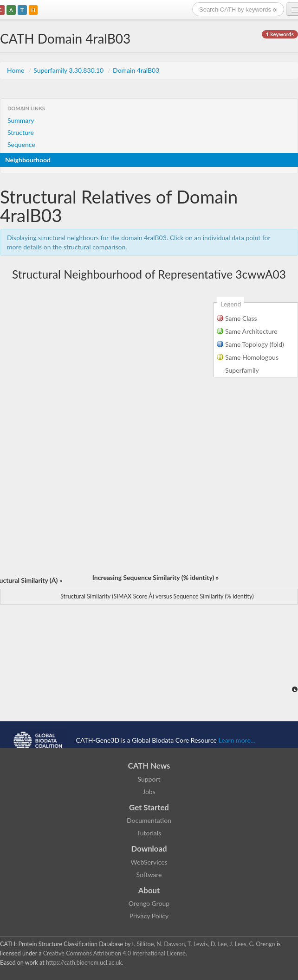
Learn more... (237, 740)
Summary (21, 120)
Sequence (21, 144)
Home (16, 70)
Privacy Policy (149, 916)
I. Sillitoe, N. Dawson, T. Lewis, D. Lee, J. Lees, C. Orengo (204, 944)
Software (149, 875)
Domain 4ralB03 (136, 70)
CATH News (149, 766)
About (149, 890)
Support (149, 779)
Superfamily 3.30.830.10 (69, 70)
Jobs (149, 792)
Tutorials (149, 833)
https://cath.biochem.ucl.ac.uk (84, 963)
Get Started (149, 807)
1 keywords (280, 34)
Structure (21, 132)
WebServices (149, 862)
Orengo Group (149, 903)
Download (149, 849)
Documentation (149, 820)
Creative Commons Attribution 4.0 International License (114, 953)
